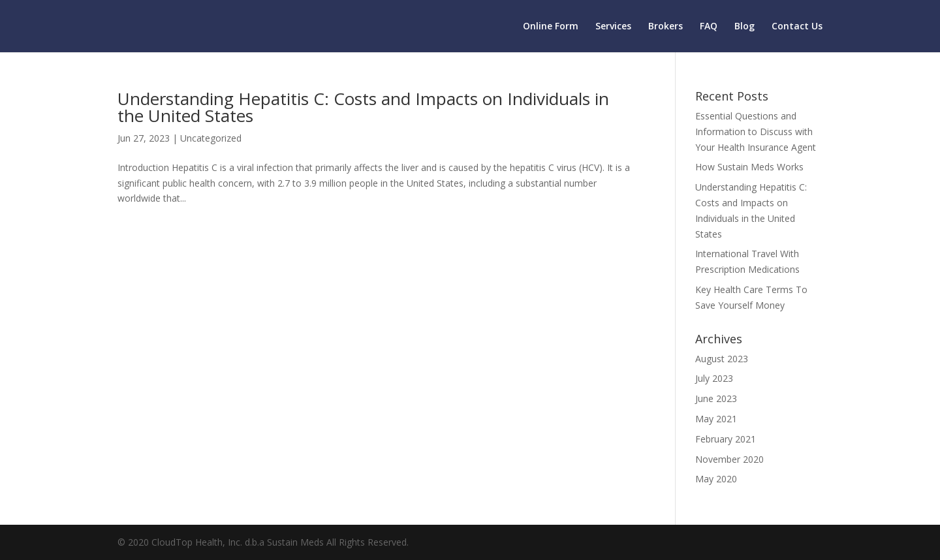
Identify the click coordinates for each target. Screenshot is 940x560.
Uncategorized (211, 138)
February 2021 (726, 439)
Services (613, 27)
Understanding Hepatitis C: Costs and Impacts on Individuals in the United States (363, 107)
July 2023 (714, 378)
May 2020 (716, 479)
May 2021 (716, 419)
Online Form (551, 27)
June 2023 (716, 398)
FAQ (709, 27)
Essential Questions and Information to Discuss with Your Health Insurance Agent (756, 132)
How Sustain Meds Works (749, 167)
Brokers (666, 27)
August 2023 (722, 359)
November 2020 (729, 459)
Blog (744, 27)
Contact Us (797, 27)
